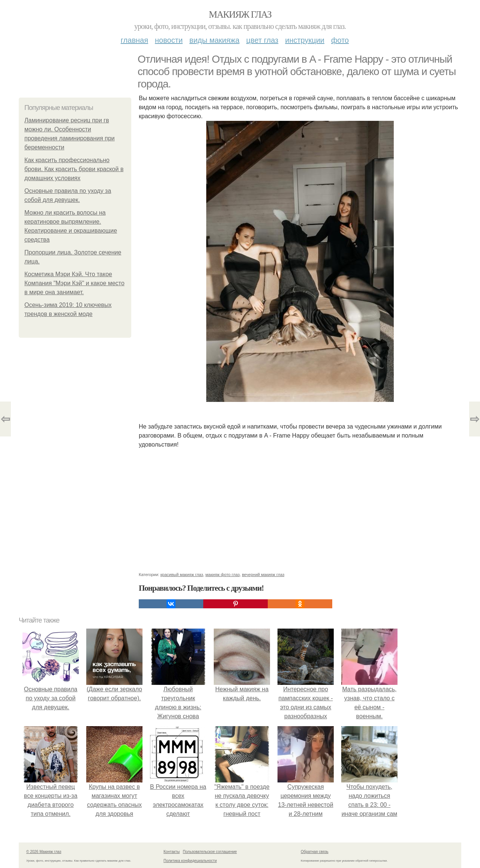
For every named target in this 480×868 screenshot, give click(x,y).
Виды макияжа (214, 40)
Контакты (172, 852)
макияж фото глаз (223, 575)
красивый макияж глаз (182, 575)
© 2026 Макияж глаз (44, 852)
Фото (340, 40)
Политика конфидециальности (190, 861)
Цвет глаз (262, 40)
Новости (169, 40)
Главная (134, 40)
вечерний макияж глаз (263, 575)
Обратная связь (315, 852)
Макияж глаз (240, 14)
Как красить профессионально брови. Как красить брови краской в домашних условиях (74, 169)
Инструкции (305, 40)
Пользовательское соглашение (210, 852)
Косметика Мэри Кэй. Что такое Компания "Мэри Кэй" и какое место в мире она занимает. (74, 283)
